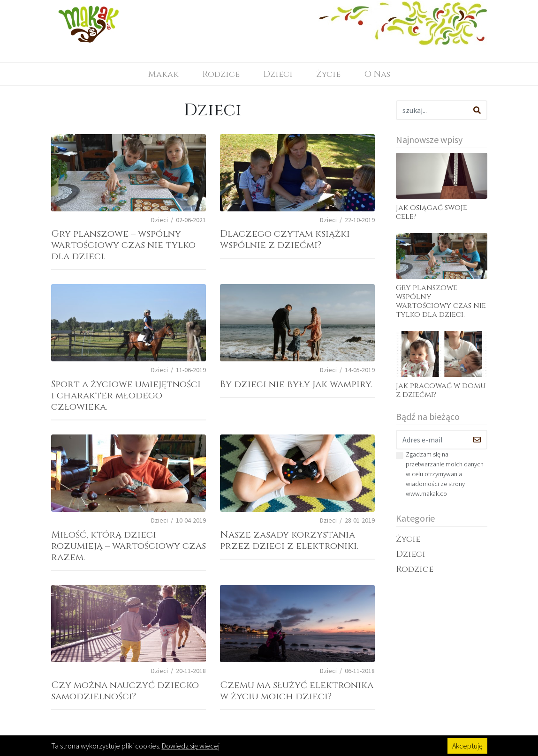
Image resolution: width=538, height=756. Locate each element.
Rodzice (221, 74)
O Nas (377, 74)
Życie (328, 74)
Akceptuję (467, 746)
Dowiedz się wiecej (191, 746)
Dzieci (278, 74)
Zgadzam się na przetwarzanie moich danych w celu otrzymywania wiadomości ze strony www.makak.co (445, 474)
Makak (163, 74)
